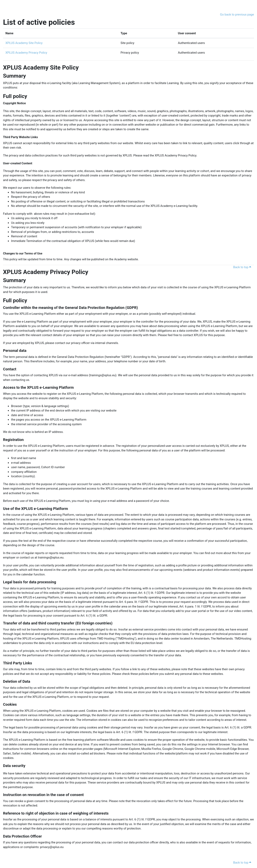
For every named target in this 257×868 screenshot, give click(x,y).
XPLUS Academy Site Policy (24, 43)
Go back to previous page (237, 15)
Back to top (243, 267)
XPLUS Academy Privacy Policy (26, 53)
